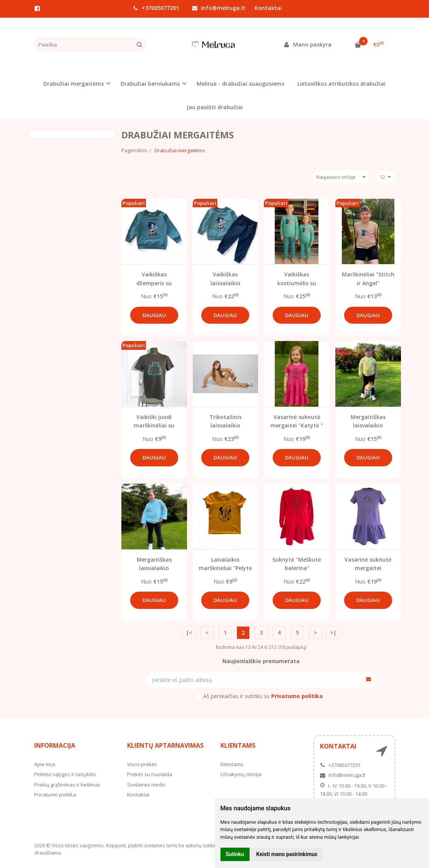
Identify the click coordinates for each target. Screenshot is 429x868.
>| (333, 633)
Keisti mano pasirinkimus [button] (287, 854)
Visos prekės (142, 764)
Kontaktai (268, 8)
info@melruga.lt (219, 8)
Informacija (55, 745)
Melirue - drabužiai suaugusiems (240, 84)
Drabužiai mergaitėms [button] (74, 84)
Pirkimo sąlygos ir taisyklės (65, 774)
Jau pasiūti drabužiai (215, 107)
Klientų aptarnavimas (165, 745)
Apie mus (45, 764)
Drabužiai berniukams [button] (150, 84)
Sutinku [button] (235, 854)
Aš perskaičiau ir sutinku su (263, 696)
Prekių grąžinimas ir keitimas (67, 785)
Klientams (238, 745)
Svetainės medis (146, 785)
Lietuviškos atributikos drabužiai (341, 84)
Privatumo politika (55, 795)
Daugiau (154, 315)
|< (189, 633)
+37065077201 (156, 8)
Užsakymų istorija (241, 774)
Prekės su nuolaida (150, 774)
